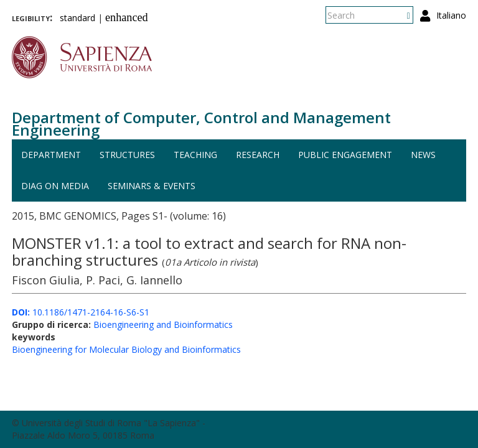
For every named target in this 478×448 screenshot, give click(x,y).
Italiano (451, 15)
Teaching (195, 155)
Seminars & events (152, 186)
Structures (127, 155)
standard (77, 18)
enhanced (127, 17)
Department (51, 155)
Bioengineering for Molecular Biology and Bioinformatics (126, 349)
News (423, 155)
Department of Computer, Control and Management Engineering (201, 124)
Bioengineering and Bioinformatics (163, 324)
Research (258, 155)
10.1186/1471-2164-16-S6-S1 (81, 312)
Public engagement (345, 155)
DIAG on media (55, 186)
